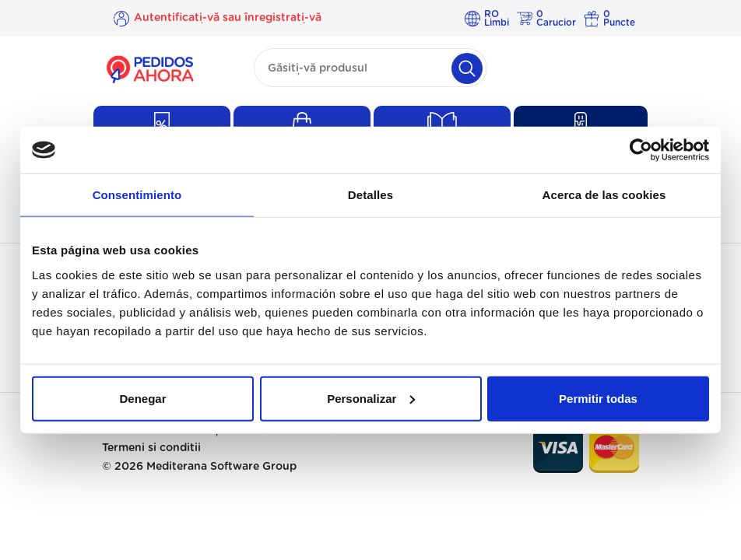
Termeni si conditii (151, 448)
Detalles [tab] (370, 195)
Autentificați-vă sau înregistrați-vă (228, 18)
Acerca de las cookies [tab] (604, 195)
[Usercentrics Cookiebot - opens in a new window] (641, 150)
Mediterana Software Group (221, 467)
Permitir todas (598, 398)
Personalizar (371, 398)
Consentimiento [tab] (137, 195)
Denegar (142, 398)
